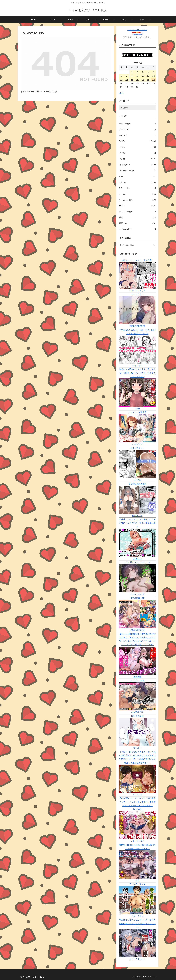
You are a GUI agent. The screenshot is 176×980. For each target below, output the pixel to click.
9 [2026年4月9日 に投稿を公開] (137, 76)
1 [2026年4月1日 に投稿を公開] (132, 72)
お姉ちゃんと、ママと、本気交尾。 (137, 260)
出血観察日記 (137, 712)
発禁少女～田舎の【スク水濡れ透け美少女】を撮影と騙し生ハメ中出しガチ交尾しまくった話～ (137, 373)
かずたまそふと (137, 841)
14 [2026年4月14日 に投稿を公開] (127, 80)
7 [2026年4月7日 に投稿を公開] (127, 76)
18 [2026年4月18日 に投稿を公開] (148, 80)
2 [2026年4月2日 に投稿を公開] (137, 72)
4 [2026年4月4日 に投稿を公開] (148, 72)
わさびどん (137, 366)
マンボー (137, 748)
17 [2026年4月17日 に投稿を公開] (143, 80)
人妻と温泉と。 (137, 448)
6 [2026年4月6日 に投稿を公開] (121, 76)
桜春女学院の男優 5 (137, 484)
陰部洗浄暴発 (137, 716)
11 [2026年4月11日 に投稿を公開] (148, 76)
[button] (154, 245)
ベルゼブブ (137, 444)
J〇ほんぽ (137, 795)
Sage (137, 408)
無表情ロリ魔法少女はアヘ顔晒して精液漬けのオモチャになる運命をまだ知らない (137, 924)
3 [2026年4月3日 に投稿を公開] (143, 72)
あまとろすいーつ (137, 959)
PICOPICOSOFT (137, 326)
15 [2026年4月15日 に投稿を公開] (132, 80)
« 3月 (121, 93)
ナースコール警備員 (137, 412)
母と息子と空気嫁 (137, 884)
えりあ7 (137, 480)
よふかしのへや (137, 594)
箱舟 (137, 880)
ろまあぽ (137, 677)
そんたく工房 (137, 916)
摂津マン (137, 559)
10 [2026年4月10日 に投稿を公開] (143, 76)
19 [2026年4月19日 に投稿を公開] (154, 80)
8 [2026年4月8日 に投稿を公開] (132, 76)
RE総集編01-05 (137, 598)
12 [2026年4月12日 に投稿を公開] (154, 76)
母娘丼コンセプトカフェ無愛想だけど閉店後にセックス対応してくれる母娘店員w (137, 523)
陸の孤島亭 (137, 516)
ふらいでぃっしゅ (137, 291)
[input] (137, 245)
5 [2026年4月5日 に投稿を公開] (154, 72)
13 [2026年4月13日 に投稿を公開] (121, 80)
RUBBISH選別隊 (137, 630)
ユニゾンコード (137, 680)
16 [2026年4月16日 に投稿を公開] (137, 80)
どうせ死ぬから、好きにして (137, 562)
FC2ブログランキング (137, 30)
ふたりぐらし (137, 294)
